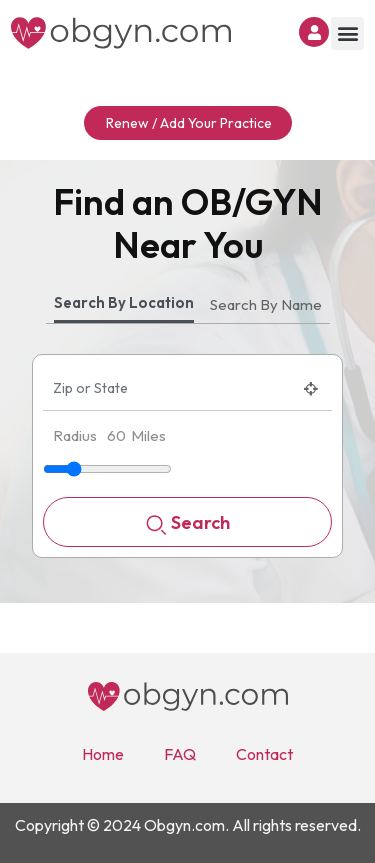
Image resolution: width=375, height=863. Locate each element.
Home (103, 754)
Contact (264, 754)
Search (188, 524)
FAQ (180, 754)
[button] (347, 33)
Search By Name (266, 304)
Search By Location (124, 302)
